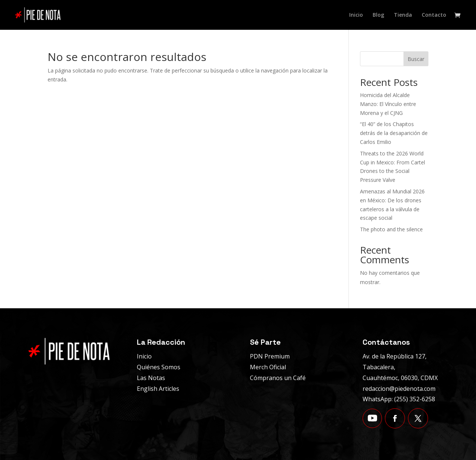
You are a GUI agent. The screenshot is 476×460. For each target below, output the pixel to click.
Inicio (356, 15)
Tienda (403, 15)
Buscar (416, 59)
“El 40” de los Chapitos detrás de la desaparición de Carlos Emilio (394, 133)
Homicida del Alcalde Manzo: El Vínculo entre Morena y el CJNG (388, 104)
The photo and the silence (391, 229)
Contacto (434, 15)
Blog (378, 15)
